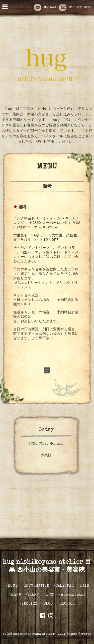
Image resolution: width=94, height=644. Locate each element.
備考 (23, 207)
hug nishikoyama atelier (36, 634)
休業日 (46, 456)
